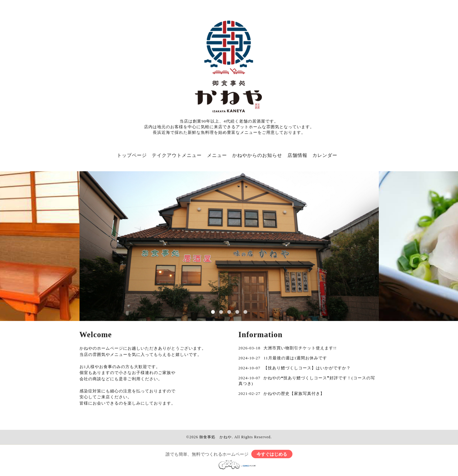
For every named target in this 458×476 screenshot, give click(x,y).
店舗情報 (297, 155)
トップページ (132, 155)
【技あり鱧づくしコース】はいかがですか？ (307, 368)
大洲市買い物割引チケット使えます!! (300, 348)
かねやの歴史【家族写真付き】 (294, 393)
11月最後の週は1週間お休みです (295, 358)
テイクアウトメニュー (177, 155)
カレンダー (325, 155)
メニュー (217, 155)
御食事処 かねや (215, 437)
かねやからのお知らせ (257, 155)
